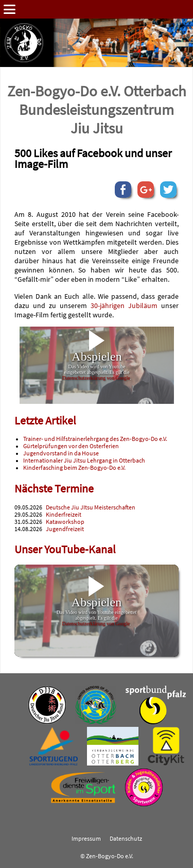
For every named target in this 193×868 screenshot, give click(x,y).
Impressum (86, 839)
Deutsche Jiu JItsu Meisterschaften (91, 507)
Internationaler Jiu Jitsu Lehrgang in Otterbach (84, 461)
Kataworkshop (65, 522)
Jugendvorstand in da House (61, 453)
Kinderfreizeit (64, 515)
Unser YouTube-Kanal (65, 549)
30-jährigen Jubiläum (124, 305)
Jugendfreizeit (65, 529)
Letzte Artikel (45, 421)
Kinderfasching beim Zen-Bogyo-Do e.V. (74, 468)
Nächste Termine (54, 489)
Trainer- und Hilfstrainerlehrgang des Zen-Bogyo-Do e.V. (95, 439)
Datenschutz (126, 839)
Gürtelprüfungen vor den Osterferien (71, 446)
